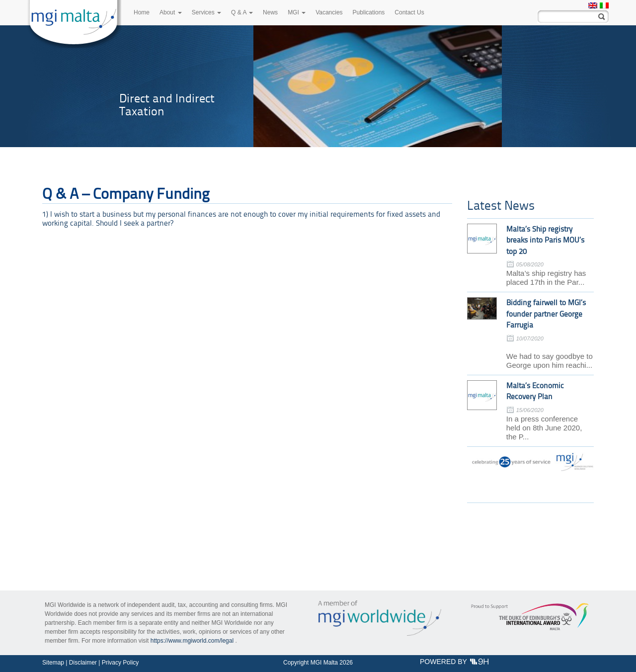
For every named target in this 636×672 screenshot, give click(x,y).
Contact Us (409, 12)
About (171, 12)
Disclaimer (83, 663)
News (270, 12)
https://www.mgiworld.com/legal (192, 641)
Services (206, 12)
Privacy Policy (120, 663)
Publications (369, 12)
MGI (297, 12)
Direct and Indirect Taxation (167, 105)
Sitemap (53, 663)
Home (142, 12)
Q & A (242, 12)
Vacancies (329, 12)
